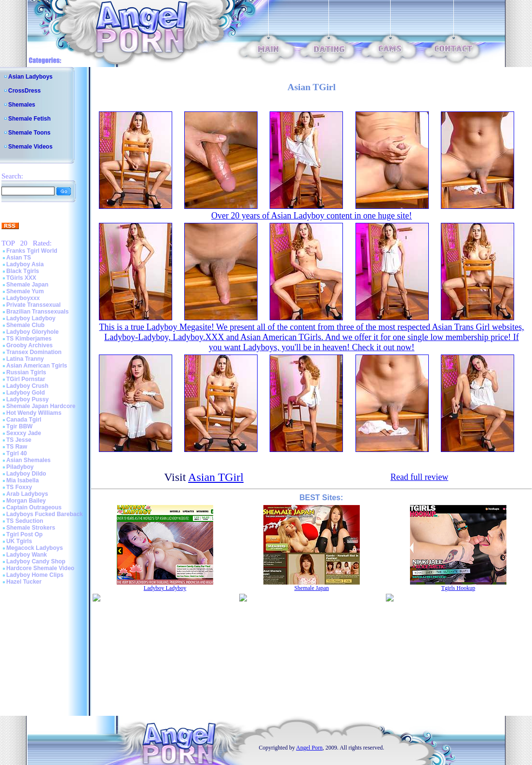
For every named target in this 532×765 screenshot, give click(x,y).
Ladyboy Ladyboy (31, 318)
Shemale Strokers (31, 528)
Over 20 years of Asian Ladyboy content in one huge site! (312, 216)
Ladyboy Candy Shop (36, 561)
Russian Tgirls (26, 372)
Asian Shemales (28, 460)
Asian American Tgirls (37, 366)
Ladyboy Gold (26, 393)
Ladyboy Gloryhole (33, 332)
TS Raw (17, 447)
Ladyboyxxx (23, 298)
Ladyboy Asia (25, 264)
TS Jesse (19, 440)
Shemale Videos (30, 147)
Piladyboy (20, 467)
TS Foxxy (19, 487)
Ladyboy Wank (27, 555)
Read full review (419, 477)
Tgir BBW (20, 426)
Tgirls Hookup (458, 588)
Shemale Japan (27, 285)
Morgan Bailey (26, 501)
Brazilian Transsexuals (37, 312)
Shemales (22, 105)
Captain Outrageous (34, 507)
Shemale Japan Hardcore (41, 406)
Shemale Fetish (29, 119)
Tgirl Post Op (24, 534)
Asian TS (19, 258)
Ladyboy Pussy (27, 399)
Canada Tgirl (24, 420)
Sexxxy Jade (24, 433)
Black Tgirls (23, 271)
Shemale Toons (29, 133)
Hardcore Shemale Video (40, 568)
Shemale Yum (25, 291)
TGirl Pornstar (26, 379)
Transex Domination (34, 352)
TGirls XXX (21, 278)
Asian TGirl (216, 477)
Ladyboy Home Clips (35, 575)
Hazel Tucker (24, 582)
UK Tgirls (19, 541)
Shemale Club (25, 325)
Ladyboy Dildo (26, 474)
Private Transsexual (34, 305)
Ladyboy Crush (27, 386)
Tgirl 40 (17, 453)
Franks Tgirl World (32, 251)
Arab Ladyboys (27, 494)
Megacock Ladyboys (34, 548)
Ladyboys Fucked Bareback (45, 514)
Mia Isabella (22, 480)
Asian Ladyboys (30, 77)
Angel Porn (309, 748)
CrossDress (24, 91)
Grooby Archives (29, 345)
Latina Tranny (25, 359)
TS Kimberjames (29, 339)
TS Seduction (25, 521)
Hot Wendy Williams (34, 413)
